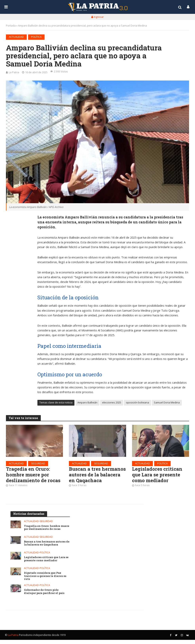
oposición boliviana (137, 403)
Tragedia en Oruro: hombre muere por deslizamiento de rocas (34, 476)
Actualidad (16, 37)
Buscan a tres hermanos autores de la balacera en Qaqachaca (95, 479)
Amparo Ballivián (87, 403)
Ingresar (97, 17)
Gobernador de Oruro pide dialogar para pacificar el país (45, 596)
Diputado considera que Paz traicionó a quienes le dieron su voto (46, 580)
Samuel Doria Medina (167, 403)
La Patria (14, 72)
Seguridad (38, 464)
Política (36, 37)
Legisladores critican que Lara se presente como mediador (158, 476)
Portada (11, 26)
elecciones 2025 (112, 403)
